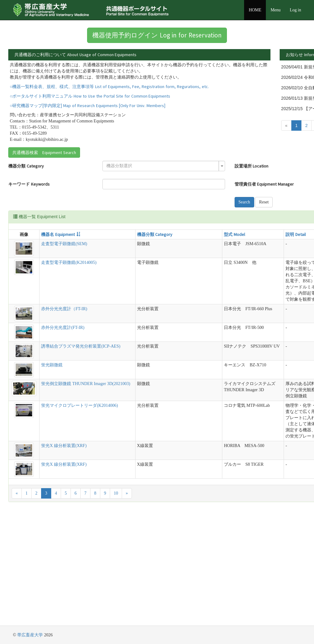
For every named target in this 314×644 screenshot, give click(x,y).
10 (116, 605)
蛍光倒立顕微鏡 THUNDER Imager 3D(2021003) (44, 458)
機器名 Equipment (44, 266)
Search (146, 234)
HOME (255, 10)
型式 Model (140, 266)
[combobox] (94, 198)
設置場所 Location (153, 198)
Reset (165, 234)
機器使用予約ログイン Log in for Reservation (157, 35)
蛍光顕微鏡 (38, 433)
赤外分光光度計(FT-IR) (49, 396)
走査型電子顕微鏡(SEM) (51, 275)
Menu (276, 10)
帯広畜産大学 (30, 635)
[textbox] (92, 198)
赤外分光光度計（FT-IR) (51, 377)
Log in (295, 10)
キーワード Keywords (29, 216)
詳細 (242, 67)
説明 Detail (174, 266)
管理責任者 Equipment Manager (166, 216)
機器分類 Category (26, 198)
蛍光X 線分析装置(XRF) (50, 557)
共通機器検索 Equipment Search (44, 184)
